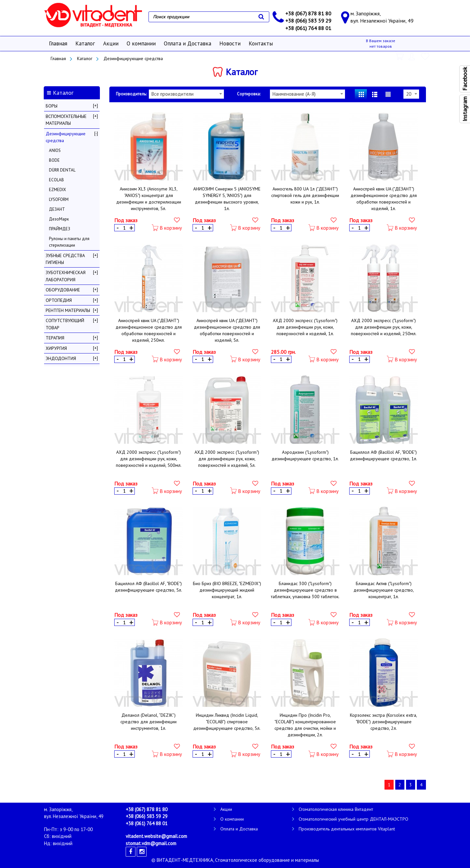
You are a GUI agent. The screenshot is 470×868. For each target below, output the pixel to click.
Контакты (261, 43)
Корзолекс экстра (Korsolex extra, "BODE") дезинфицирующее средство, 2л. (384, 722)
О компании (141, 43)
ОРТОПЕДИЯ (59, 300)
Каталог (85, 43)
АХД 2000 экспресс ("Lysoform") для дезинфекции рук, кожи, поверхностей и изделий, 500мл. (149, 459)
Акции (111, 43)
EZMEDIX (57, 190)
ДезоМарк (59, 219)
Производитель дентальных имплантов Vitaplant (347, 829)
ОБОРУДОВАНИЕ (63, 290)
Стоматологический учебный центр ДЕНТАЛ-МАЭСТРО (353, 819)
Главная (58, 43)
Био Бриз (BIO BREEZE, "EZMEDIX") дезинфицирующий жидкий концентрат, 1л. (227, 590)
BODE (54, 160)
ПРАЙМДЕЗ (60, 229)
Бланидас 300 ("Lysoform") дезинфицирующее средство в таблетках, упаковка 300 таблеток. (305, 590)
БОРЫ (52, 106)
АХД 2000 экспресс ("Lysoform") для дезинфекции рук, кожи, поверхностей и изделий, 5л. (227, 459)
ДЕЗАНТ (57, 209)
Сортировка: (249, 94)
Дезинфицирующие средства (133, 58)
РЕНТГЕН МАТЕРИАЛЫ (68, 310)
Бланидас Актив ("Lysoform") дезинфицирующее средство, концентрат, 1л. (384, 590)
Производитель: (131, 94)
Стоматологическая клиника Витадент (336, 809)
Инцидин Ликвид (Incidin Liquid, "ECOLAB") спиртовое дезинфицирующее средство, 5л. (227, 722)
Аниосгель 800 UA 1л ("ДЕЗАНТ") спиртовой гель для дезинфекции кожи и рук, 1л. (305, 195)
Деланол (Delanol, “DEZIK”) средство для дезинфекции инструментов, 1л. (149, 722)
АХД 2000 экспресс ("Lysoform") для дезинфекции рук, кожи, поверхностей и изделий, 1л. (305, 327)
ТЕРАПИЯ (55, 338)
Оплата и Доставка (188, 43)
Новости (230, 43)
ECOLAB (56, 180)
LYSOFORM (59, 199)
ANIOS (55, 150)
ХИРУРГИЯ (56, 348)
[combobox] (186, 94)
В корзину (167, 228)
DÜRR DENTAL (62, 170)
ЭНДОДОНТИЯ (61, 358)
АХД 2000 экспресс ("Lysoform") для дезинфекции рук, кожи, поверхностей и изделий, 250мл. (384, 327)
